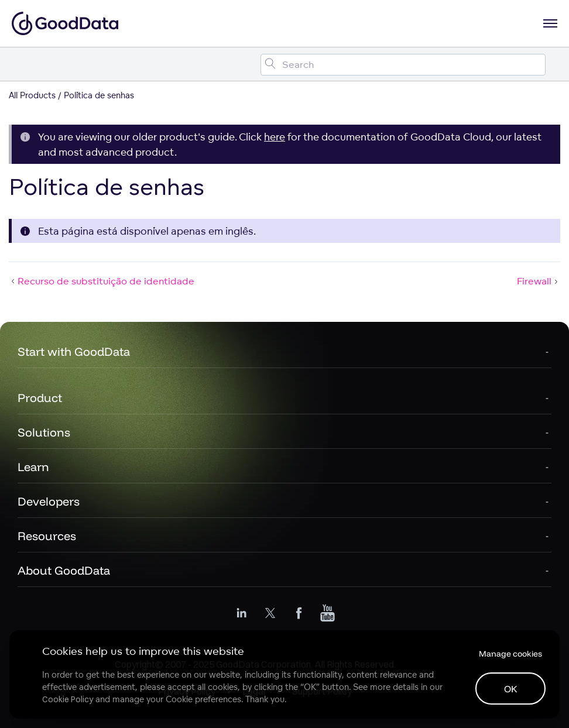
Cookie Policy (68, 699)
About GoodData (64, 570)
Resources (47, 536)
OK (511, 689)
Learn (33, 467)
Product (40, 398)
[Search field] (403, 65)
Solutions (44, 432)
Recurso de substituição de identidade (102, 281)
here (275, 137)
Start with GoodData (74, 351)
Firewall (539, 281)
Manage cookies (510, 654)
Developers (49, 501)
